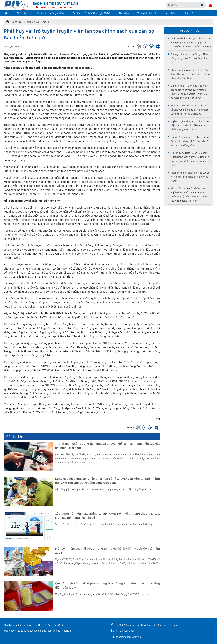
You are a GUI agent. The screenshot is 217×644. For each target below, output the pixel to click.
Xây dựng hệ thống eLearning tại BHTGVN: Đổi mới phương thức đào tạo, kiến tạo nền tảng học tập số (107, 516)
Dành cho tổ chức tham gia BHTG (91, 13)
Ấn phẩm (171, 13)
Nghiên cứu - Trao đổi (39, 22)
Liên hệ (189, 13)
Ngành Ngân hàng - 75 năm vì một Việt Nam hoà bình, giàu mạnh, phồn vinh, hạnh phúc (190, 125)
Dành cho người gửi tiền (50, 13)
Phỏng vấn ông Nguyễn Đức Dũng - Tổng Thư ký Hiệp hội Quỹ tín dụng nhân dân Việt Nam (191, 74)
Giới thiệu (22, 13)
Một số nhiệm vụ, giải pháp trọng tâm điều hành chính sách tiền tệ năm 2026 (107, 551)
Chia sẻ (131, 47)
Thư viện (124, 13)
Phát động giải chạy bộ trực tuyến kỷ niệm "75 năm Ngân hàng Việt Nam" (190, 177)
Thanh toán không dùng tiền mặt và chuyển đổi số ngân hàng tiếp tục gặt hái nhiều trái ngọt (107, 446)
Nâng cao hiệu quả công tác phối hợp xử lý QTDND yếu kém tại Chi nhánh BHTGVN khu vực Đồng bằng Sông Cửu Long (107, 481)
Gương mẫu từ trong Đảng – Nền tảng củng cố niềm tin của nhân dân (189, 58)
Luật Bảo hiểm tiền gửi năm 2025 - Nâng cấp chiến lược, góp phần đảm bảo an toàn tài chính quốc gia (191, 43)
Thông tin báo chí (147, 13)
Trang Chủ (14, 22)
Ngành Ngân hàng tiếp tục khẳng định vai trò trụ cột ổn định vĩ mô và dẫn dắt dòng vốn (190, 141)
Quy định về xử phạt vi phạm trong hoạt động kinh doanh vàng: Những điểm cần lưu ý (107, 585)
